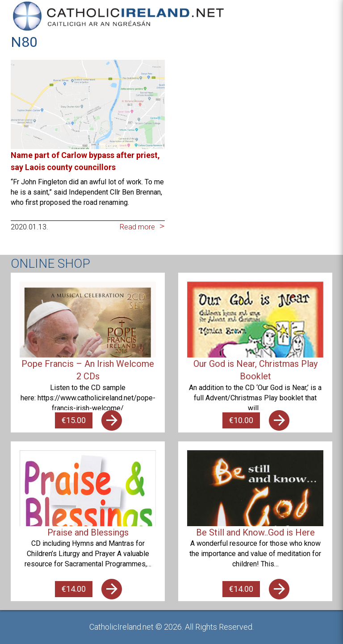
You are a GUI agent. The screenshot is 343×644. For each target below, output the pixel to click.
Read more (137, 227)
